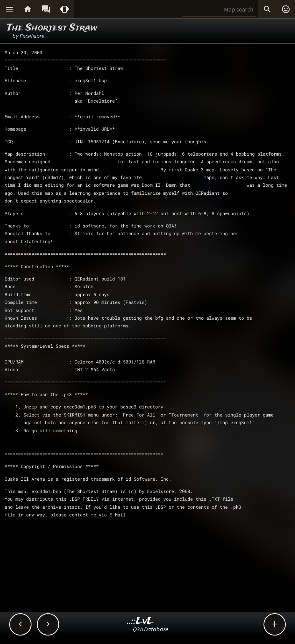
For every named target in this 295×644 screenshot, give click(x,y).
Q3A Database (151, 629)
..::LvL (140, 621)
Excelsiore (32, 36)
